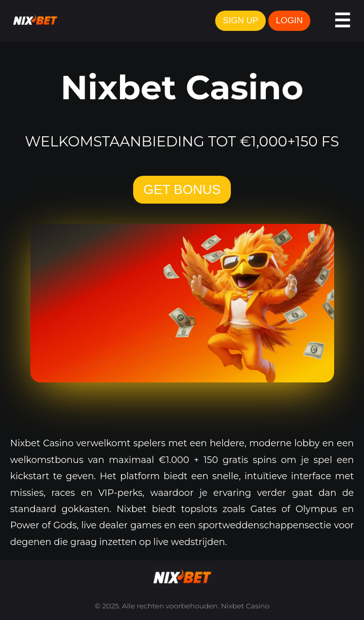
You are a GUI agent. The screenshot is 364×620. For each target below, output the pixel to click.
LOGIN (289, 21)
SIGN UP (240, 21)
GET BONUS (182, 189)
